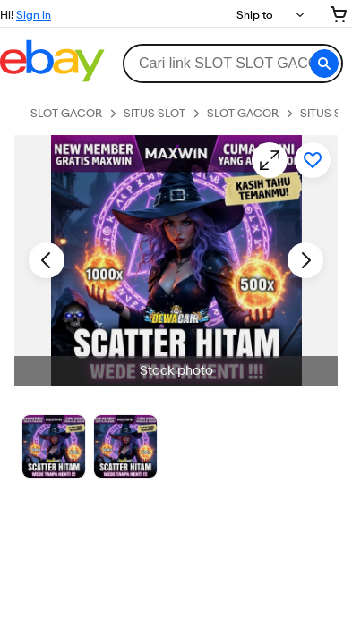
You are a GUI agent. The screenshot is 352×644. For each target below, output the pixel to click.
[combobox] (232, 64)
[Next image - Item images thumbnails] (305, 260)
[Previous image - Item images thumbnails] (47, 260)
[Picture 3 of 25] (125, 446)
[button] (324, 64)
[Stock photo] (54, 446)
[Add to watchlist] (313, 160)
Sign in (34, 14)
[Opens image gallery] (270, 160)
